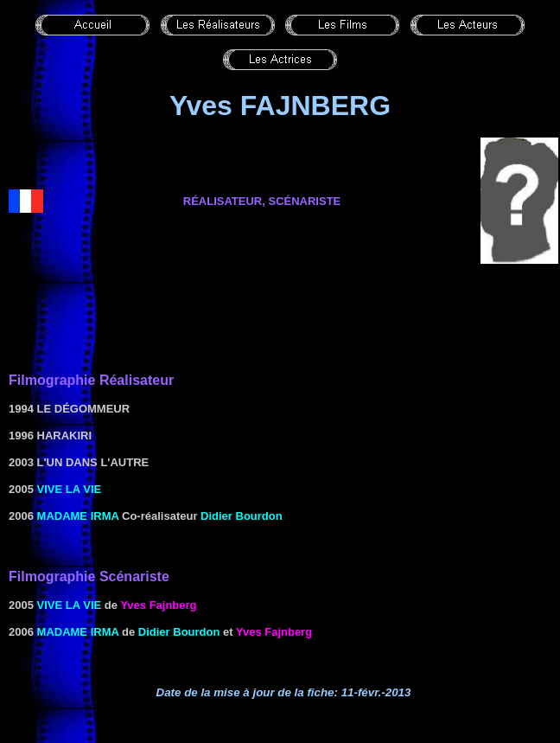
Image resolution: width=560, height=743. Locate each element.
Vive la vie (70, 489)
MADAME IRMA (78, 516)
